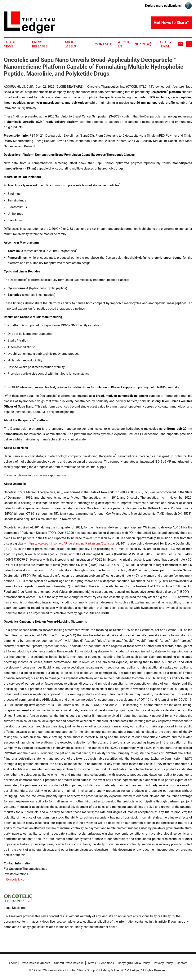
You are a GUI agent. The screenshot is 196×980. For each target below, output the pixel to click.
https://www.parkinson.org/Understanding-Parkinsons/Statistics (71, 543)
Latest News (10, 44)
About (13, 963)
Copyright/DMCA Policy (134, 963)
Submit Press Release (69, 963)
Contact (103, 44)
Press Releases (40, 44)
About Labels (70, 44)
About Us (124, 44)
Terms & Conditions (101, 963)
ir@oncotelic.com (16, 879)
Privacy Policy (163, 963)
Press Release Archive (35, 963)
